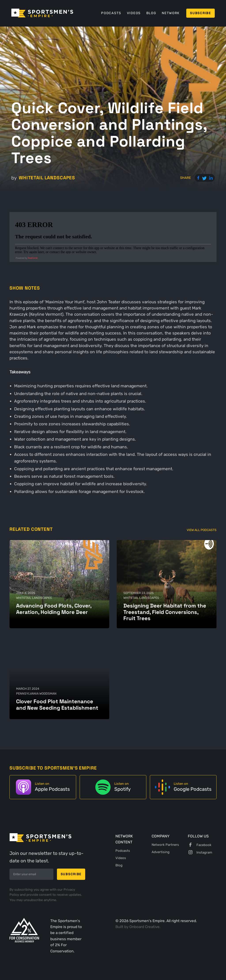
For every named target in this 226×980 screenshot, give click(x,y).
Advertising (161, 852)
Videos (134, 13)
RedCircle (33, 258)
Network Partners (165, 845)
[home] (42, 13)
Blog (151, 13)
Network (171, 13)
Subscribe (200, 13)
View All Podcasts (202, 530)
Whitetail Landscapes (47, 178)
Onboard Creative (144, 927)
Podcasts (111, 13)
